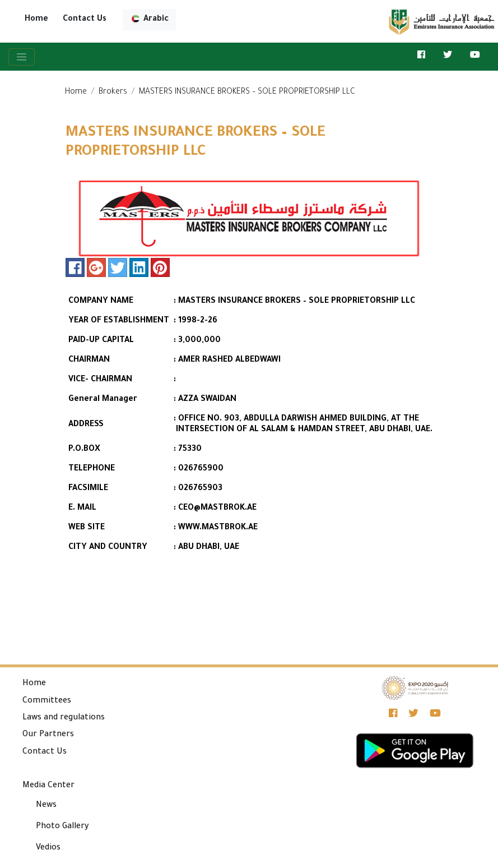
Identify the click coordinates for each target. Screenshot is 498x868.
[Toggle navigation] (22, 57)
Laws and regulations (64, 718)
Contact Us (85, 20)
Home (36, 20)
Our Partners (48, 735)
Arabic (149, 19)
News (46, 806)
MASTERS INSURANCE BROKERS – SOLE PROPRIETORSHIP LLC (247, 93)
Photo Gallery (62, 827)
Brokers (113, 93)
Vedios (48, 848)
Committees (47, 701)
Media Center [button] (48, 786)
